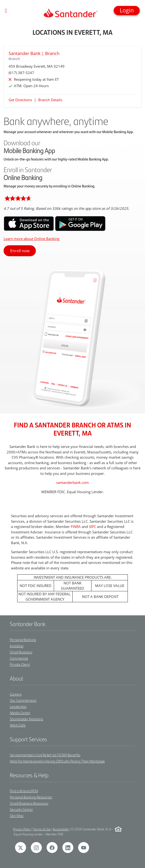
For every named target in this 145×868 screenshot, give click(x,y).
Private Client (20, 664)
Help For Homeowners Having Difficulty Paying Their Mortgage (57, 761)
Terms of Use (42, 829)
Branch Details (50, 100)
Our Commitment (23, 700)
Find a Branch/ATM (24, 791)
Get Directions (20, 100)
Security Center (21, 809)
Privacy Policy (22, 829)
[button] (127, 11)
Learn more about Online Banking (32, 239)
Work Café (18, 725)
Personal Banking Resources (31, 797)
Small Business (21, 652)
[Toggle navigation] (6, 11)
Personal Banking (23, 640)
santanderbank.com (72, 482)
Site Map (17, 815)
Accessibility (61, 829)
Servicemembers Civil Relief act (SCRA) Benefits (45, 755)
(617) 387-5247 (21, 73)
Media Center (20, 713)
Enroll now (20, 251)
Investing (17, 646)
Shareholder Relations (26, 719)
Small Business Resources (29, 803)
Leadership (18, 706)
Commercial (19, 658)
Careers (16, 694)
